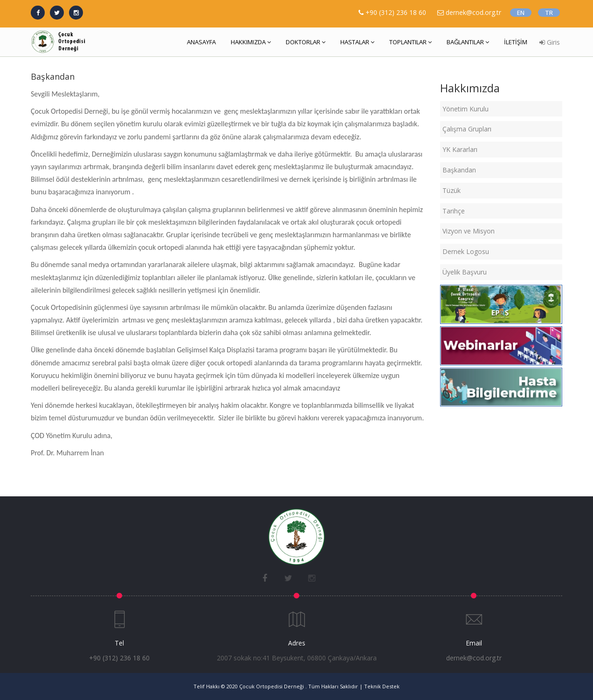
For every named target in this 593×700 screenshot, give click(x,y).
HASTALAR (357, 42)
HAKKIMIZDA (251, 42)
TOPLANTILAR (410, 42)
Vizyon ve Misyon (469, 231)
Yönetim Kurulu (465, 109)
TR (549, 13)
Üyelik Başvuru (465, 272)
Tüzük (452, 190)
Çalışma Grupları (467, 129)
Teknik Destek (382, 686)
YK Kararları (460, 149)
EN (521, 13)
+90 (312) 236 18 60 (396, 12)
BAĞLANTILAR (468, 42)
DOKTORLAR (306, 42)
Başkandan (459, 170)
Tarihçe (454, 211)
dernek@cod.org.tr (474, 658)
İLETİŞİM (516, 42)
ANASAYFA (201, 42)
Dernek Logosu (466, 251)
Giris (550, 42)
